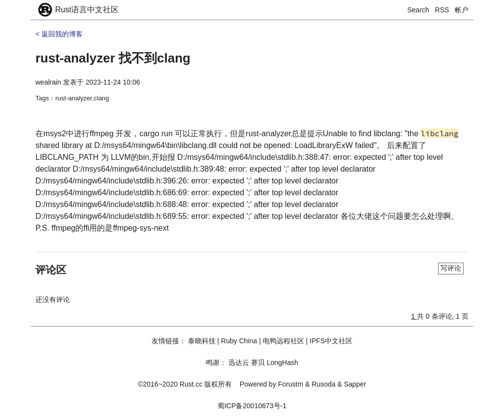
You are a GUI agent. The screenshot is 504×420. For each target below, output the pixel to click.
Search (418, 10)
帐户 (462, 10)
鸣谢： (216, 362)
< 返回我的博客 (59, 34)
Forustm (291, 384)
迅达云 (239, 362)
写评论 (451, 268)
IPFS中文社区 (331, 341)
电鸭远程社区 (283, 341)
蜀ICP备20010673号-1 (252, 406)
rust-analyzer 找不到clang (113, 58)
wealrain (48, 82)
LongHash (283, 362)
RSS (442, 10)
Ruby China (239, 341)
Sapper (355, 384)
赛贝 (258, 362)
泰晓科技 (202, 341)
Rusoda (323, 384)
